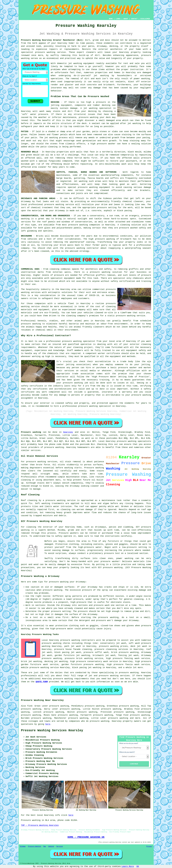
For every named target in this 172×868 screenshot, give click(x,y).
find (30, 706)
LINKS (118, 19)
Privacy (149, 846)
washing (83, 181)
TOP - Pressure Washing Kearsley (40, 825)
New (45, 846)
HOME (111, 19)
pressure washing (45, 52)
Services (60, 846)
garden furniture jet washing (72, 655)
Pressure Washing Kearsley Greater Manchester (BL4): (52, 40)
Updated (51, 846)
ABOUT (126, 19)
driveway (26, 201)
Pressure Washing (35, 846)
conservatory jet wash (113, 643)
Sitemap (23, 846)
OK (138, 866)
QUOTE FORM (42, 682)
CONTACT (134, 19)
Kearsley (68, 432)
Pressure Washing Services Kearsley (52, 730)
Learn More (128, 866)
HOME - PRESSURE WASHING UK (86, 837)
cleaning (54, 269)
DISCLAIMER (145, 19)
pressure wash (102, 605)
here (48, 724)
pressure (83, 611)
